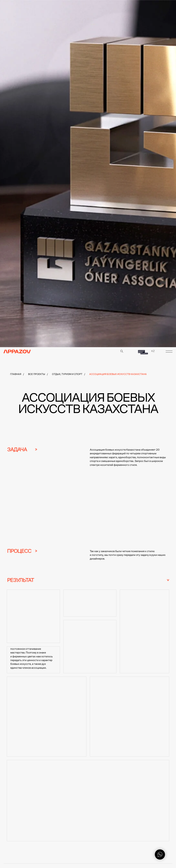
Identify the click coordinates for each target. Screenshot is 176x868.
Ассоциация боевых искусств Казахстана (118, 374)
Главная (16, 374)
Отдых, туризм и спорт (67, 374)
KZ (153, 351)
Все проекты (37, 374)
